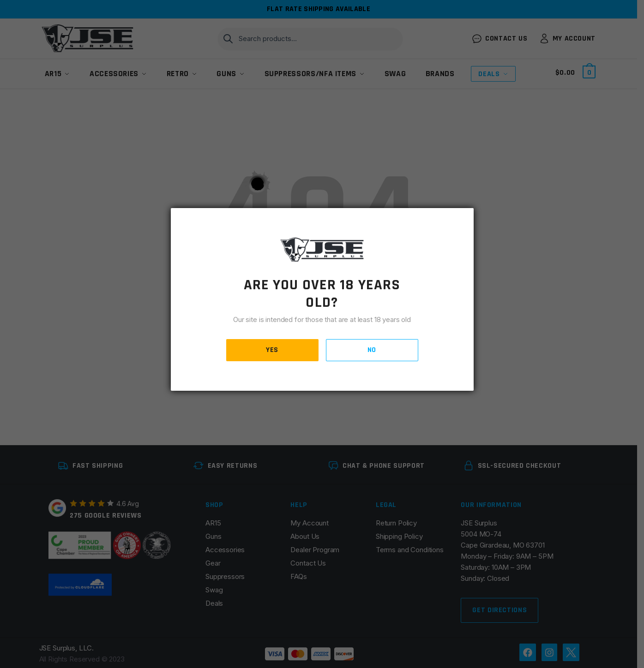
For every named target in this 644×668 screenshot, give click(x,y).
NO (372, 350)
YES (272, 350)
